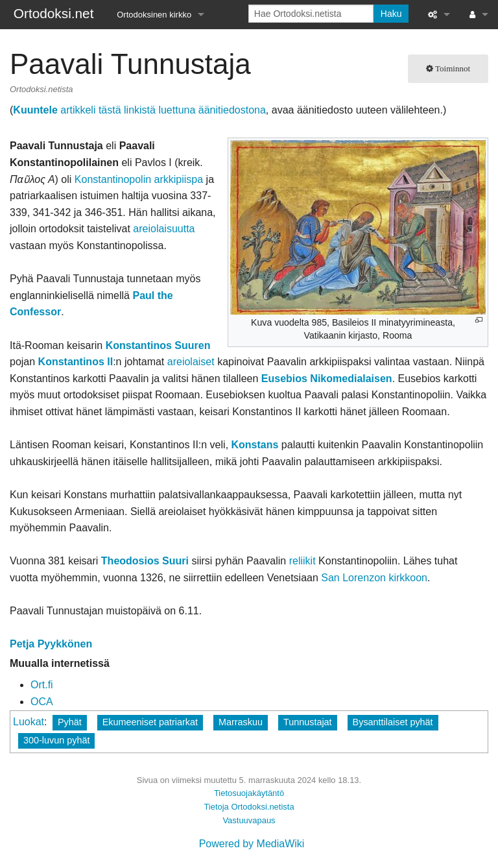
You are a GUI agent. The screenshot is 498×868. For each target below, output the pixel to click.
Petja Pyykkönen (51, 644)
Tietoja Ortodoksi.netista (249, 807)
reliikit (302, 561)
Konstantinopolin (113, 179)
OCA (42, 702)
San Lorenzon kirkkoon (374, 578)
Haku (391, 14)
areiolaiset (191, 362)
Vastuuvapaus (249, 820)
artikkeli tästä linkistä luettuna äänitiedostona (139, 110)
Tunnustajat (308, 722)
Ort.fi (42, 685)
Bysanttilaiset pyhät (393, 722)
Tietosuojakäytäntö (249, 793)
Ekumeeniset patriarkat (150, 722)
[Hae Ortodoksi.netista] (311, 14)
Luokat (29, 722)
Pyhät (70, 722)
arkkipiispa (179, 179)
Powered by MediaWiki (252, 844)
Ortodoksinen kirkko (154, 15)
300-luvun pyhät (56, 740)
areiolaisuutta (164, 229)
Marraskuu (241, 722)
